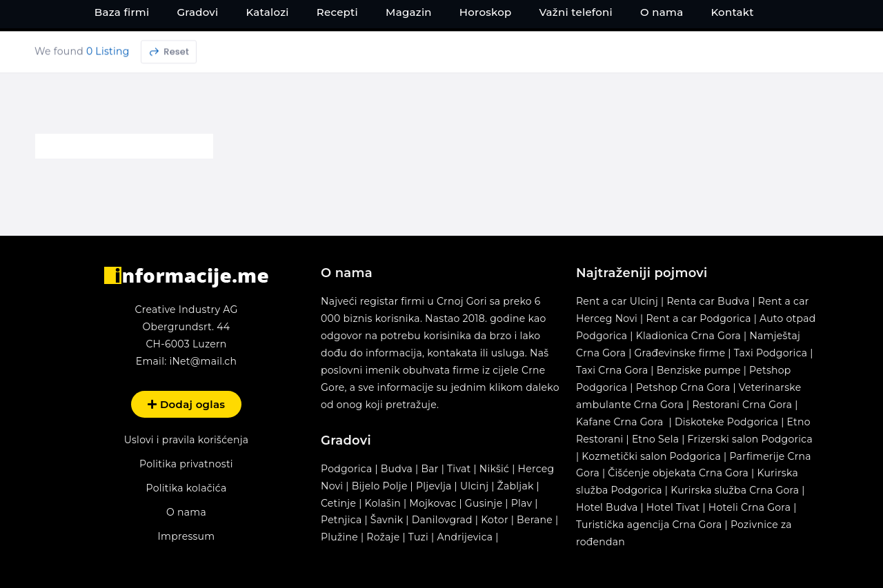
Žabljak (516, 485)
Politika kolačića (186, 487)
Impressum (187, 536)
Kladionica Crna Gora (688, 335)
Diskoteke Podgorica (726, 421)
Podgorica (346, 468)
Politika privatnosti (186, 463)
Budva (397, 468)
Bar (429, 468)
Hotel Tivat (673, 507)
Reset (169, 91)
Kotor (495, 519)
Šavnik (387, 519)
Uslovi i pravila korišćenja (187, 439)
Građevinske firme (680, 352)
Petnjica (341, 519)
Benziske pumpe (699, 369)
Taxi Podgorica (771, 352)
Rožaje (383, 536)
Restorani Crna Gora (742, 404)
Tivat (459, 468)
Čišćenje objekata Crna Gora (678, 472)
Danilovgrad (442, 519)
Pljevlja (435, 485)
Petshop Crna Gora (683, 387)
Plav (522, 503)
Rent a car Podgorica (698, 318)
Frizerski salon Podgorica (750, 438)
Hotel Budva (607, 507)
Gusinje (484, 503)
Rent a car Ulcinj (617, 301)
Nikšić (494, 468)
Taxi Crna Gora (612, 369)
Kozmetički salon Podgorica (651, 456)
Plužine (339, 536)
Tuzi (418, 536)
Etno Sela (655, 438)
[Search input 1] (435, 49)
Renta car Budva (708, 301)
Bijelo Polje (380, 485)
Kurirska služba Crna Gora (735, 489)
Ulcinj (474, 485)
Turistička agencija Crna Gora (649, 524)
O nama (186, 511)
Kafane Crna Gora (620, 421)
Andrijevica (465, 536)
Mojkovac (433, 503)
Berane (535, 519)
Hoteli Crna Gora (750, 507)
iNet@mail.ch (203, 361)
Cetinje (338, 503)
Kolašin (383, 503)
